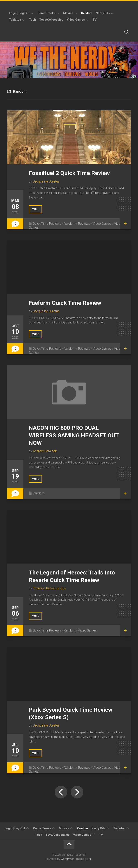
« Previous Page (61, 792)
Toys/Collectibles (51, 20)
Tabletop (15, 20)
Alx (90, 859)
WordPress (67, 859)
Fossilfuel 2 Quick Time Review (69, 173)
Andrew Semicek (45, 451)
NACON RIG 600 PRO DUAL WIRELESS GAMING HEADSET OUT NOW (74, 435)
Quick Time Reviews (47, 223)
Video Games (76, 20)
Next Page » (77, 792)
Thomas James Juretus (49, 588)
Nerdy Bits (103, 13)
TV (95, 20)
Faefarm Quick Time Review (65, 303)
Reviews (84, 223)
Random (87, 13)
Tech (32, 20)
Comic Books (46, 13)
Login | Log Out (19, 13)
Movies (68, 13)
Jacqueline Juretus (46, 181)
